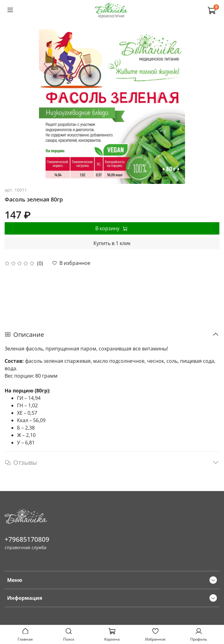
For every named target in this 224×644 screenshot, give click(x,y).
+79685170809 (27, 539)
